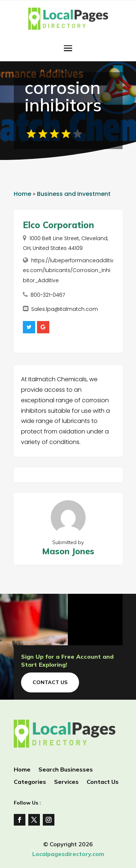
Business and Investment (74, 194)
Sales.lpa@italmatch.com (65, 309)
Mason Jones (68, 551)
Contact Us (50, 682)
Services (66, 782)
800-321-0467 (48, 295)
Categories (30, 782)
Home (22, 194)
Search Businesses (66, 770)
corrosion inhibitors (63, 96)
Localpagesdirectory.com (68, 854)
